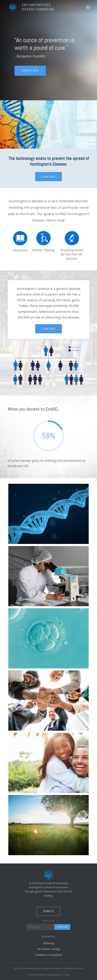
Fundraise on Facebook (48, 955)
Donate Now (30, 71)
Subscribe (62, 927)
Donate (48, 911)
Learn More (48, 177)
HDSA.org (49, 943)
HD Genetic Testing (49, 949)
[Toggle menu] (88, 7)
